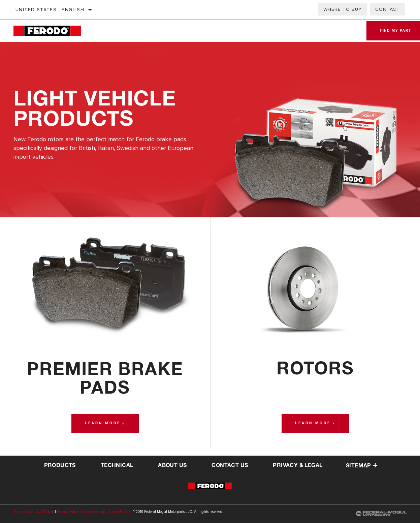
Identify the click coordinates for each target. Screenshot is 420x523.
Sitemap (362, 466)
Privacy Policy (68, 512)
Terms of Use (23, 512)
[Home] (54, 31)
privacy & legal (298, 465)
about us (172, 465)
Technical (117, 465)
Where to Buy (343, 9)
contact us (230, 465)
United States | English (50, 10)
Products (60, 465)
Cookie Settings (93, 512)
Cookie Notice (119, 512)
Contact (387, 9)
